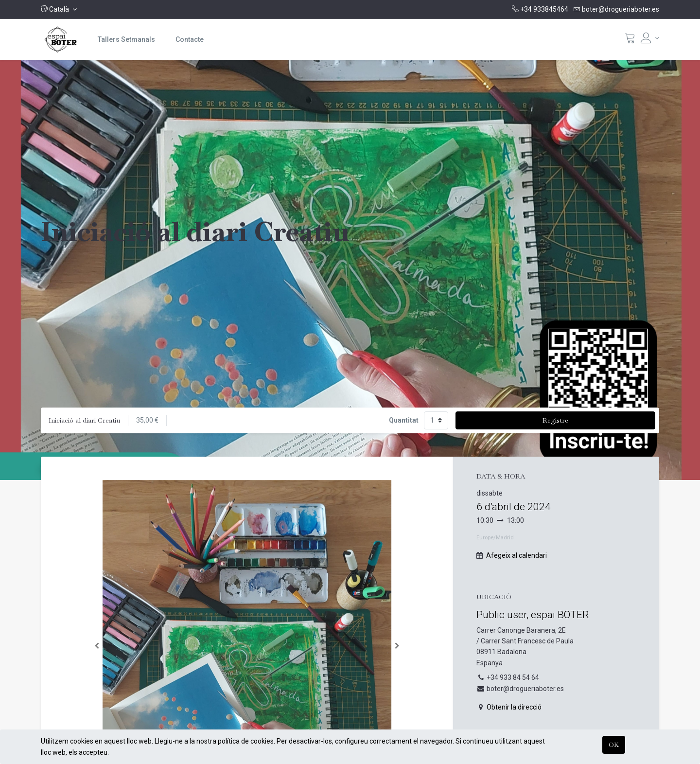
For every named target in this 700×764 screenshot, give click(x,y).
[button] (59, 9)
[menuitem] (126, 39)
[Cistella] (630, 40)
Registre (555, 420)
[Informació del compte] (650, 38)
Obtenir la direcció (514, 707)
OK (614, 745)
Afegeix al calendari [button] (516, 555)
